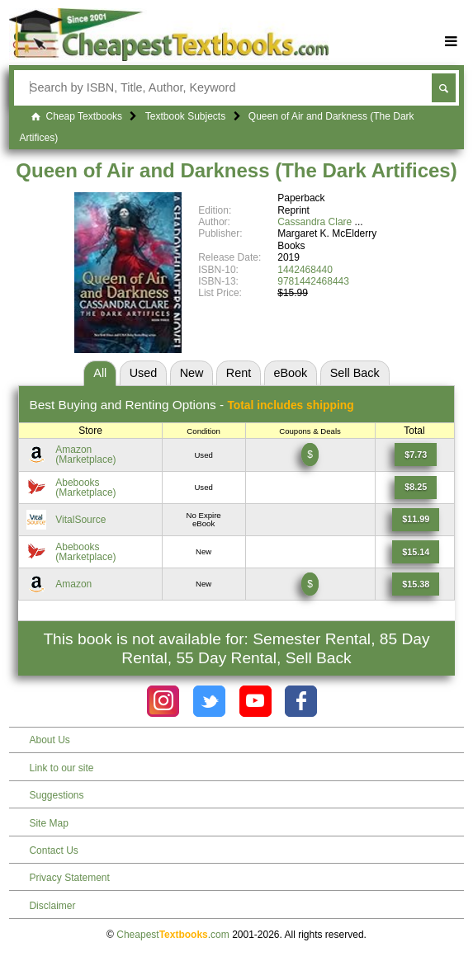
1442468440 (305, 270)
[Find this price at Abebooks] (416, 488)
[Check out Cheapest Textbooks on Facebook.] (301, 702)
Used (144, 373)
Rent (239, 373)
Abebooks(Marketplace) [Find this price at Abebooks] (85, 488)
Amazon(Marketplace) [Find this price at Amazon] (85, 455)
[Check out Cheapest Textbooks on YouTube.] (255, 702)
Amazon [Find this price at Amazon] (73, 584)
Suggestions (56, 795)
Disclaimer (52, 906)
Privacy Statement (69, 878)
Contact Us (53, 850)
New (192, 373)
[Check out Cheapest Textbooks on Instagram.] (163, 702)
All (100, 373)
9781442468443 (313, 281)
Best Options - (191, 405)
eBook (291, 373)
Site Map (48, 823)
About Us (49, 740)
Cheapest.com (173, 935)
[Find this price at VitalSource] (416, 520)
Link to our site (61, 768)
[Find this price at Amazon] (416, 455)
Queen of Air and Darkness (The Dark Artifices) (236, 170)
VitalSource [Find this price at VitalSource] (80, 520)
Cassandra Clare (315, 222)
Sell (355, 373)
